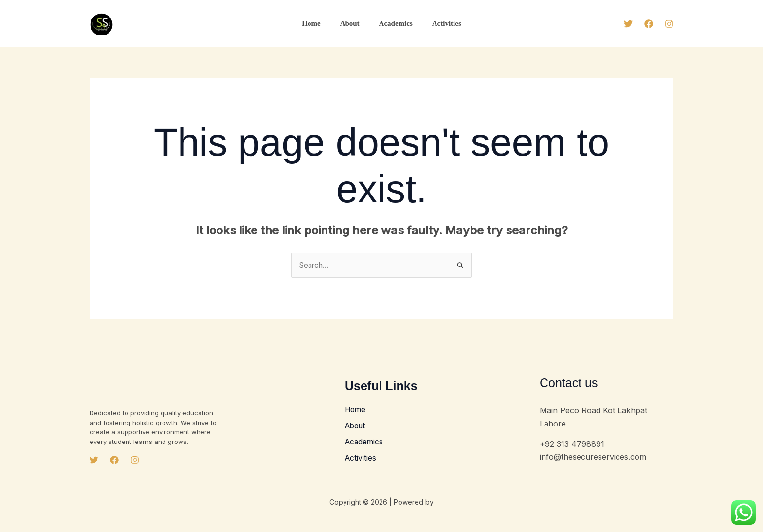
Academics (393, 23)
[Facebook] (649, 24)
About (352, 23)
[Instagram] (669, 24)
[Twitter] (628, 24)
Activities (439, 23)
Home (318, 23)
